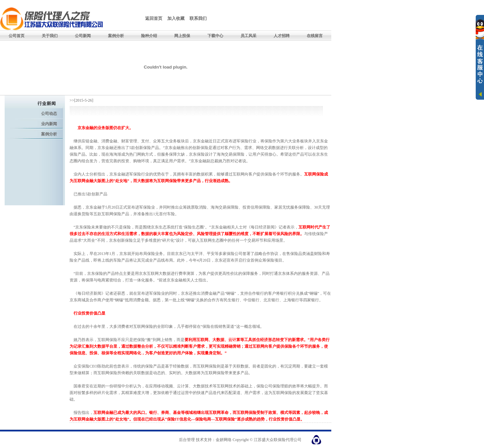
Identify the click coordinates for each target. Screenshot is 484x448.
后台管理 (187, 440)
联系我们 (198, 18)
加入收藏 (176, 18)
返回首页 (154, 18)
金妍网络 (224, 440)
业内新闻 (49, 124)
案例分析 (49, 134)
